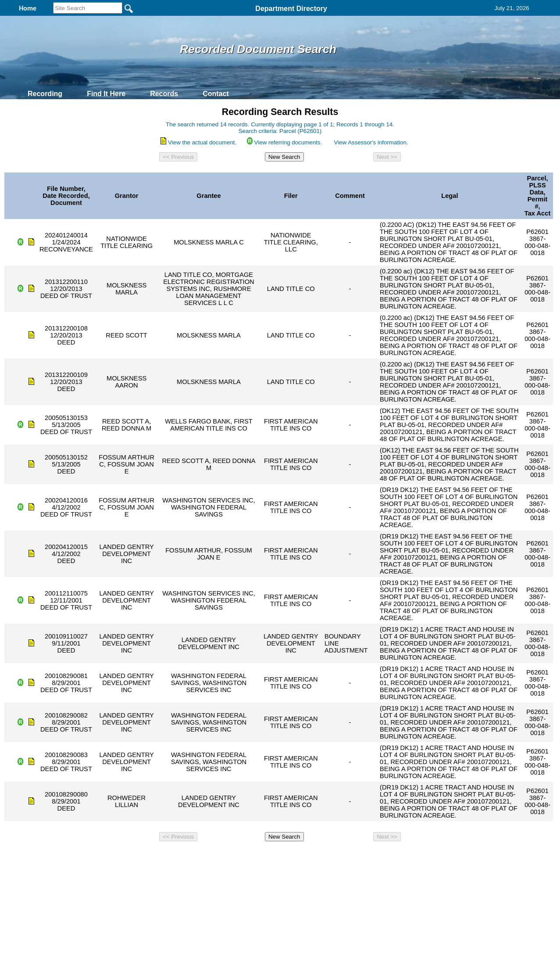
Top (134, 857)
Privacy (276, 857)
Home (195, 857)
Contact (216, 94)
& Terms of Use (309, 857)
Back (161, 857)
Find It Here (106, 94)
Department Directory (291, 9)
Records (164, 94)
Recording (45, 94)
